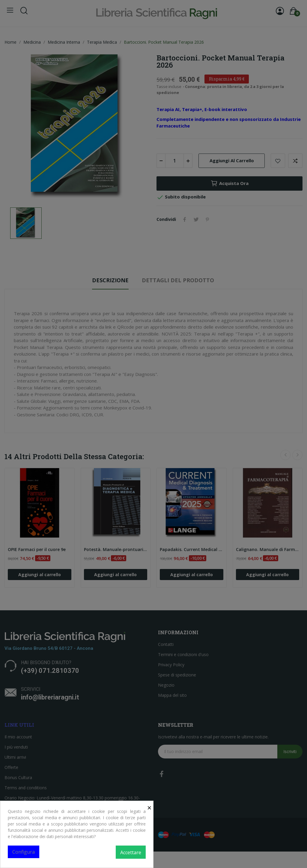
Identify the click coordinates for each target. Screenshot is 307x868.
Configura (24, 852)
